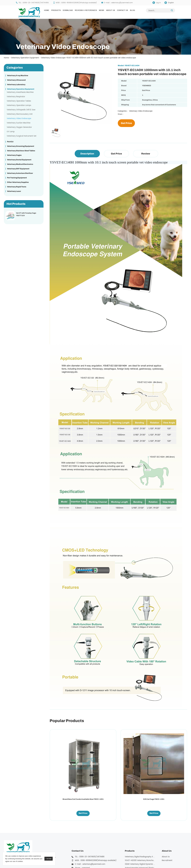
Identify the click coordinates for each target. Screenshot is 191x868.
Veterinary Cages (14, 155)
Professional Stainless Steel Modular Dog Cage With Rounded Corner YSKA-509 (172, 766)
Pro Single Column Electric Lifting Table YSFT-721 (136, 765)
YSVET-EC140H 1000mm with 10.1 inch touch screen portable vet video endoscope (101, 58)
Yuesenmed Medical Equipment (84, 859)
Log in (158, 3)
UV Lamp (11, 132)
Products (56, 10)
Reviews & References (86, 10)
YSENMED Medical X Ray (111, 859)
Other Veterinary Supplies (18, 182)
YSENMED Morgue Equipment (137, 859)
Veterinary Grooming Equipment (21, 146)
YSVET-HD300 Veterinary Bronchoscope (142, 825)
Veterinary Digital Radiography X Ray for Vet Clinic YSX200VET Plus (153, 821)
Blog (132, 10)
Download (68, 10)
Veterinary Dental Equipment (19, 160)
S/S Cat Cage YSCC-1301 (101, 764)
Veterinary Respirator (16, 97)
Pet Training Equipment (17, 178)
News (102, 10)
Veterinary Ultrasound (16, 80)
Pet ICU (10, 142)
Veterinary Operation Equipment (25, 58)
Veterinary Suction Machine (19, 123)
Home (47, 10)
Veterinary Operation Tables (19, 101)
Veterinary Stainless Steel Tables (21, 151)
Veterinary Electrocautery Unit (20, 114)
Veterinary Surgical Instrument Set (22, 136)
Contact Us (122, 10)
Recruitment (167, 825)
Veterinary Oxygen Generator (19, 127)
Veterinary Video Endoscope (53, 58)
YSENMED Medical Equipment (55, 859)
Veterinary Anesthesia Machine (20, 92)
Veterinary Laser (14, 191)
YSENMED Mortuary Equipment (166, 859)
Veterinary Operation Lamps (19, 105)
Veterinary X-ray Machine (18, 76)
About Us (111, 10)
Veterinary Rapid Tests (17, 187)
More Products (131, 844)
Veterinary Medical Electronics (20, 164)
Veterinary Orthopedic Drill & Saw (21, 110)
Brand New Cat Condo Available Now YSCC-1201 (65, 765)
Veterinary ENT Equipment (18, 169)
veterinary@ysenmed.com (122, 3)
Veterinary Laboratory (16, 85)
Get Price (126, 123)
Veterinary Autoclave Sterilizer (20, 173)
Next (50, 125)
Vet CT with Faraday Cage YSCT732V (26, 214)
